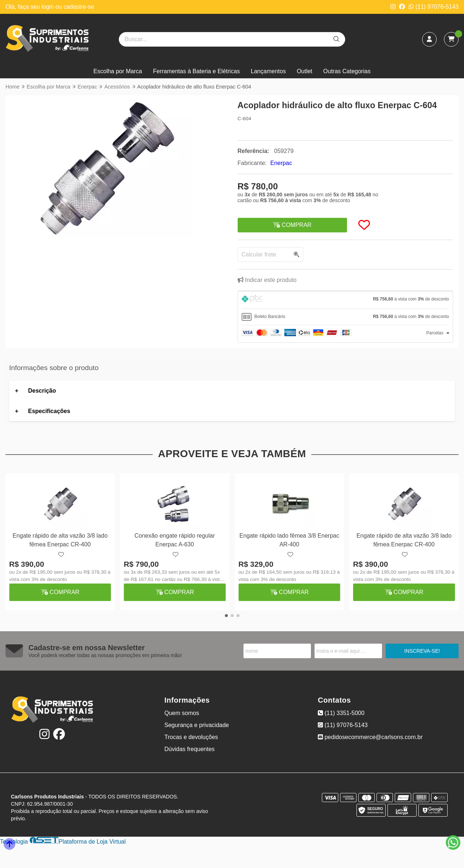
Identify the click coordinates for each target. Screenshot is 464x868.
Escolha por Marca (118, 71)
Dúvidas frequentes (190, 749)
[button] (226, 616)
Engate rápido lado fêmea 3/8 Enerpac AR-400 (289, 540)
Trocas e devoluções (191, 737)
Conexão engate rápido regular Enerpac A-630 (175, 540)
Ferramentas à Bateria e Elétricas (196, 71)
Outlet (305, 71)
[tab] (346, 300)
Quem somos (182, 713)
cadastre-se (79, 7)
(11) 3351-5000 (341, 713)
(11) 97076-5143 (434, 7)
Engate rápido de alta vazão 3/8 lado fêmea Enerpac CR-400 (60, 540)
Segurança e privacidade (197, 725)
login (48, 7)
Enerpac (281, 163)
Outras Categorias (347, 71)
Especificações (49, 411)
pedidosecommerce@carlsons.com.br (370, 737)
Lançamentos (268, 71)
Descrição (42, 391)
